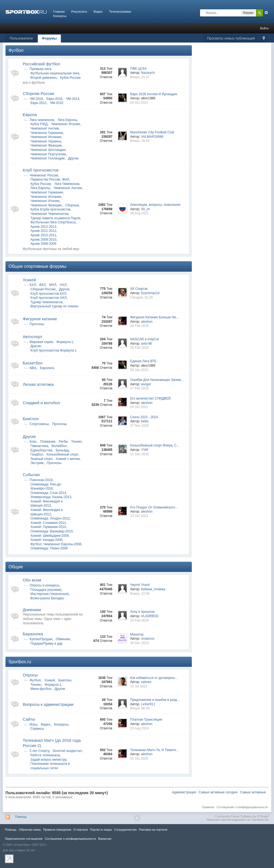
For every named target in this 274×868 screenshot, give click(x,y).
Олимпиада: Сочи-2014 (48, 493)
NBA (33, 368)
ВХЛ (43, 285)
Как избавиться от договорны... (154, 678)
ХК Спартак (139, 289)
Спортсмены (39, 424)
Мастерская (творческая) (50, 594)
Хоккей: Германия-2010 (48, 527)
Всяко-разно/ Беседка (47, 598)
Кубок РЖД (39, 124)
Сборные (72, 205)
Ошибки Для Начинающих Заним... (157, 380)
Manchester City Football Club (152, 132)
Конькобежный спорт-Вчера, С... (155, 445)
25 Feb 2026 (139, 348)
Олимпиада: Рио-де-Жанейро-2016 (46, 487)
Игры (33, 724)
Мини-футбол (41, 689)
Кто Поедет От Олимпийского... (154, 507)
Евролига (47, 368)
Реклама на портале (153, 830)
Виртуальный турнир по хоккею (54, 306)
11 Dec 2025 (139, 454)
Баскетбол (33, 363)
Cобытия (31, 475)
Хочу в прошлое (142, 612)
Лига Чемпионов (67, 184)
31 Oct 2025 (139, 759)
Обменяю (63, 639)
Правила (208, 807)
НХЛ (63, 285)
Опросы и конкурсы (44, 585)
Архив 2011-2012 (43, 231)
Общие (16, 567)
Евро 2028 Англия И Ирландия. (154, 94)
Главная (59, 12)
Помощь (21, 817)
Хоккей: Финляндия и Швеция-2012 (47, 512)
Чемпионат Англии (45, 128)
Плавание (48, 442)
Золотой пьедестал (67, 751)
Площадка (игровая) (46, 590)
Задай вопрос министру (48, 760)
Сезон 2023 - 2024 (144, 417)
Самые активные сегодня (218, 792)
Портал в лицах (101, 830)
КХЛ (33, 285)
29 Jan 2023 (139, 370)
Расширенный (266, 13)
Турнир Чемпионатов (46, 302)
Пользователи (21, 38)
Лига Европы (67, 120)
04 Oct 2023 (139, 103)
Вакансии (105, 839)
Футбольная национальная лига (55, 73)
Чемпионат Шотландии (48, 150)
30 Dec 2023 (139, 643)
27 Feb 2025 (139, 388)
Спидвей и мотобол (41, 403)
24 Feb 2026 (139, 326)
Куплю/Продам (41, 639)
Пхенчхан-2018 (41, 480)
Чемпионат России (44, 175)
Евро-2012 (38, 103)
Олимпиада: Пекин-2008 (49, 548)
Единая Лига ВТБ (143, 361)
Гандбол (37, 454)
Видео (98, 12)
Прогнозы (37, 324)
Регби (63, 442)
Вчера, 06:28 (140, 708)
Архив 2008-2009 (43, 244)
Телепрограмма (120, 12)
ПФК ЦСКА (139, 69)
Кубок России (70, 78)
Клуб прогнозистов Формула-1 (54, 350)
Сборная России (38, 93)
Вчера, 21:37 (140, 77)
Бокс (33, 442)
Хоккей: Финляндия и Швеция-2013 (47, 504)
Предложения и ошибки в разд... (155, 700)
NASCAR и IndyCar (145, 339)
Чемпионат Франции (46, 145)
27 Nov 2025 (139, 426)
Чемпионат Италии (65, 124)
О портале (81, 830)
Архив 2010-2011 (43, 235)
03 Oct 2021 (139, 407)
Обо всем (32, 580)
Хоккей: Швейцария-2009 (50, 536)
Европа (30, 115)
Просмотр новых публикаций (231, 38)
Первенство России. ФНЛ (50, 179)
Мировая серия (41, 342)
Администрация (184, 792)
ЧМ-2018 (36, 99)
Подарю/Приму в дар (47, 644)
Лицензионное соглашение (24, 839)
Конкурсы (60, 16)
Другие (73, 158)
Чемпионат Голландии (47, 158)
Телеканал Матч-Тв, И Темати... (154, 750)
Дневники (32, 610)
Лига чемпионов (42, 120)
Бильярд (62, 450)
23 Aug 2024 (139, 728)
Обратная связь (30, 830)
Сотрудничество (125, 830)
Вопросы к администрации (48, 704)
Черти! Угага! (140, 585)
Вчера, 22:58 (140, 594)
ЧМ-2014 (72, 99)
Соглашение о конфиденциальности (242, 807)
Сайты (29, 719)
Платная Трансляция (146, 720)
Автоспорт (33, 337)
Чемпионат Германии (47, 133)
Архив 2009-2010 (43, 240)
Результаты (79, 12)
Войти (264, 28)
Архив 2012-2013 (44, 227)
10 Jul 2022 (139, 686)
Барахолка (33, 634)
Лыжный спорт (41, 459)
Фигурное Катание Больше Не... (154, 317)
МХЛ (53, 285)
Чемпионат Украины (46, 141)
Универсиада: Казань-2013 (51, 497)
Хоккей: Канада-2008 (46, 540)
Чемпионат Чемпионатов (49, 214)
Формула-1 (65, 342)
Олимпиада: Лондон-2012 (50, 518)
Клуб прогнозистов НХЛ (48, 298)
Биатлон (31, 419)
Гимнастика (39, 446)
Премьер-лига (40, 69)
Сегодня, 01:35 (142, 297)
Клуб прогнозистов (41, 170)
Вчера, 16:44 (140, 141)
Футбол (16, 50)
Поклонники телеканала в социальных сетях (50, 766)
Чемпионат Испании (46, 137)
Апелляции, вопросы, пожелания (155, 205)
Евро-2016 (54, 99)
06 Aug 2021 (139, 213)
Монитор (137, 634)
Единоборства (41, 450)
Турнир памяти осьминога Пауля (55, 218)
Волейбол (59, 446)
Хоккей (29, 280)
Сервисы (37, 729)
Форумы (49, 38)
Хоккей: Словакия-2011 (48, 523)
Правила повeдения (57, 830)
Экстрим (37, 463)
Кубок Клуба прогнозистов (50, 209)
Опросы (30, 675)
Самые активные (253, 792)
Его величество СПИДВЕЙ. (151, 398)
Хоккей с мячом (68, 459)
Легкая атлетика (38, 384)
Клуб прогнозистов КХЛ (48, 294)
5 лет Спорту (39, 751)
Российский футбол (41, 64)
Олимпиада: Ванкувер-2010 (52, 531)
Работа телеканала (45, 755)
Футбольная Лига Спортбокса (53, 222)
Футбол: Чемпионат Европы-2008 (56, 544)
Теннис (76, 442)
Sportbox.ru (20, 662)
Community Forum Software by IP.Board (242, 816)
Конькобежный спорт (62, 454)
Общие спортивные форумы (37, 266)
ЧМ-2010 (57, 103)
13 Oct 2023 (139, 516)
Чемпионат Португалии (48, 154)
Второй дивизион (43, 78)
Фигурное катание (40, 319)
